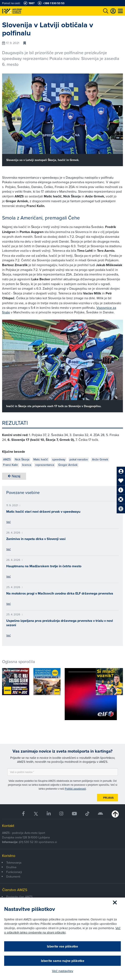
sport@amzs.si (48, 842)
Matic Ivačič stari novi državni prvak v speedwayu (43, 512)
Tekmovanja (14, 863)
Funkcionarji (14, 872)
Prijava (108, 798)
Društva (11, 867)
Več (8, 522)
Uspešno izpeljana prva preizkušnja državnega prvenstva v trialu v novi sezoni (60, 623)
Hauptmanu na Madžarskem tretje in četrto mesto (44, 566)
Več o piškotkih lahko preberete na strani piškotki (62, 930)
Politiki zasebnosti (75, 789)
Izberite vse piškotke (62, 946)
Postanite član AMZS (19, 897)
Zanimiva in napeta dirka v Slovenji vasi (36, 539)
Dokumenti (13, 877)
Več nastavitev (63, 971)
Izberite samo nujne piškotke (63, 961)
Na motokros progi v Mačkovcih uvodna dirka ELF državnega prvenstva (60, 593)
